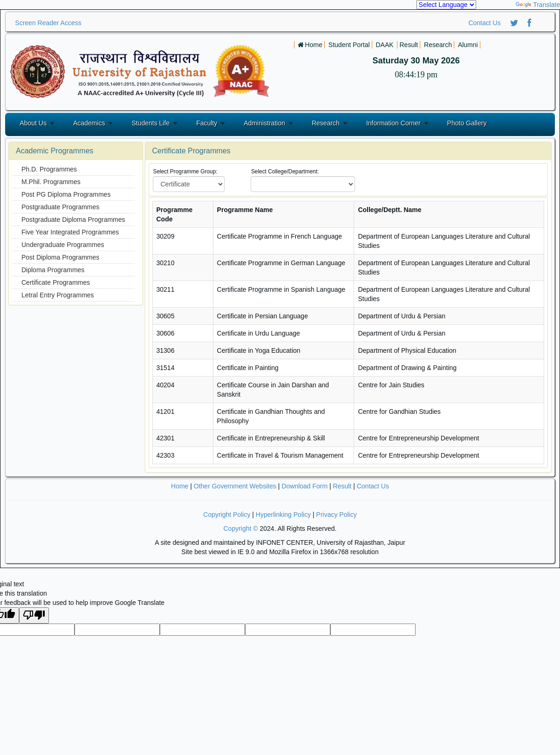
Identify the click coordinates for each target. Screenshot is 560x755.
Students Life (150, 123)
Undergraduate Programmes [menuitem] (63, 245)
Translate (538, 5)
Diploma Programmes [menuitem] (53, 270)
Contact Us (484, 23)
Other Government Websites (235, 486)
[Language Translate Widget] (446, 5)
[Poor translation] (34, 615)
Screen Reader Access (48, 23)
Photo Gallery (467, 123)
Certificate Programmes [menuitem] (56, 282)
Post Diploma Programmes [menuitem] (60, 257)
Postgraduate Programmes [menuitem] (60, 207)
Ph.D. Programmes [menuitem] (49, 169)
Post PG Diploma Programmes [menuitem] (66, 194)
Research (326, 123)
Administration (264, 123)
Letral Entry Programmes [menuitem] (58, 295)
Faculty (207, 123)
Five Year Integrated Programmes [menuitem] (70, 232)
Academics (89, 123)
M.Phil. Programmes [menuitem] (51, 182)
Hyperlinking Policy (283, 515)
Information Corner (393, 123)
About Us (33, 123)
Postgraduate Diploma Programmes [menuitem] (73, 220)
